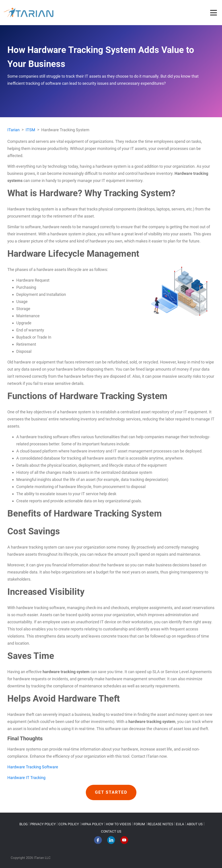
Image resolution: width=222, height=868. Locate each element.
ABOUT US (195, 824)
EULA (180, 824)
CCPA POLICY (69, 824)
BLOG (24, 824)
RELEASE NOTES (160, 824)
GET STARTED (111, 792)
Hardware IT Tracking (26, 778)
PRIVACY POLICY (43, 824)
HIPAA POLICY (92, 824)
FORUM (139, 824)
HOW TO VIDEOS (118, 824)
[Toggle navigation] (214, 13)
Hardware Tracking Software (33, 767)
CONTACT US (111, 832)
